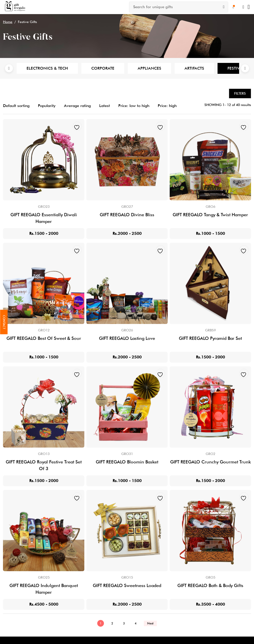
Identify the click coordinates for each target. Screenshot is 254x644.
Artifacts (194, 68)
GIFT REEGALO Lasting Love (127, 338)
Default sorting (16, 106)
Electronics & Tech (47, 68)
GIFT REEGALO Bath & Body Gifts (210, 585)
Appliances (149, 68)
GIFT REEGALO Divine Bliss (127, 215)
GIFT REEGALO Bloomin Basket (127, 462)
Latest (105, 106)
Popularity (47, 106)
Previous (9, 68)
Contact (4, 322)
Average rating (77, 106)
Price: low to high (134, 106)
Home (8, 22)
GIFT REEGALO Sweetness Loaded (127, 585)
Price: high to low (173, 106)
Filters (240, 93)
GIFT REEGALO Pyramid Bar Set (210, 338)
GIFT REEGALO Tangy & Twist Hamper (210, 215)
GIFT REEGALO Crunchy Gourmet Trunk (210, 462)
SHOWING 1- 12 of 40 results (228, 105)
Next (245, 68)
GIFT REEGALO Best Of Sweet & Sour (44, 338)
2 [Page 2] (112, 623)
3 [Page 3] (124, 623)
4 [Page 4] (136, 623)
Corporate (103, 68)
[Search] (224, 7)
